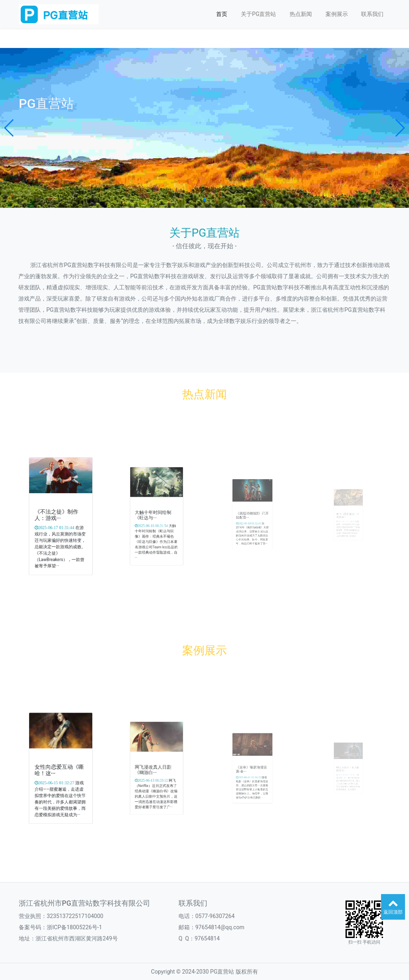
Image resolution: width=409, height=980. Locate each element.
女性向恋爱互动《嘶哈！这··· (60, 769)
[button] (9, 128)
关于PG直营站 (258, 14)
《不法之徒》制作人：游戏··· (58, 515)
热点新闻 (301, 14)
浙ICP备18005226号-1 (74, 927)
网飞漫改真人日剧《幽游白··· (155, 769)
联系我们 (372, 14)
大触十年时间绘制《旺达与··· (155, 516)
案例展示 (337, 14)
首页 (222, 14)
